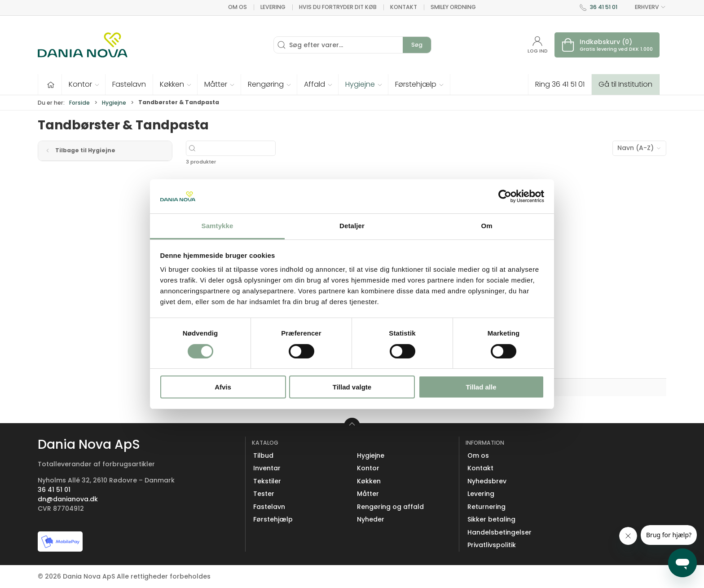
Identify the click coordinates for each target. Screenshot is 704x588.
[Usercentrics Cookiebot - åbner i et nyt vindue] (505, 196)
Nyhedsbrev (487, 481)
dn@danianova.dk (68, 499)
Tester (264, 494)
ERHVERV (645, 7)
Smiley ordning (453, 7)
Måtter (368, 494)
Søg (417, 45)
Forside (79, 103)
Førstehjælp (273, 519)
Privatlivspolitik (492, 545)
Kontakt (404, 7)
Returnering (486, 507)
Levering (273, 7)
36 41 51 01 (604, 7)
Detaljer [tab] (352, 226)
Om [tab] (486, 226)
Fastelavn (269, 507)
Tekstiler (267, 481)
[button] (84, 84)
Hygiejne (114, 103)
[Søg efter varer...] (257, 148)
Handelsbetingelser (499, 532)
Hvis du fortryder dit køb (338, 7)
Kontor (368, 468)
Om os (238, 7)
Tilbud (263, 455)
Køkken (369, 481)
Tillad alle (481, 387)
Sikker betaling (491, 519)
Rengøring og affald (390, 507)
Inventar (267, 468)
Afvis (223, 387)
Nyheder (371, 519)
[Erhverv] (83, 45)
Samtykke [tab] (218, 226)
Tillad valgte (352, 387)
